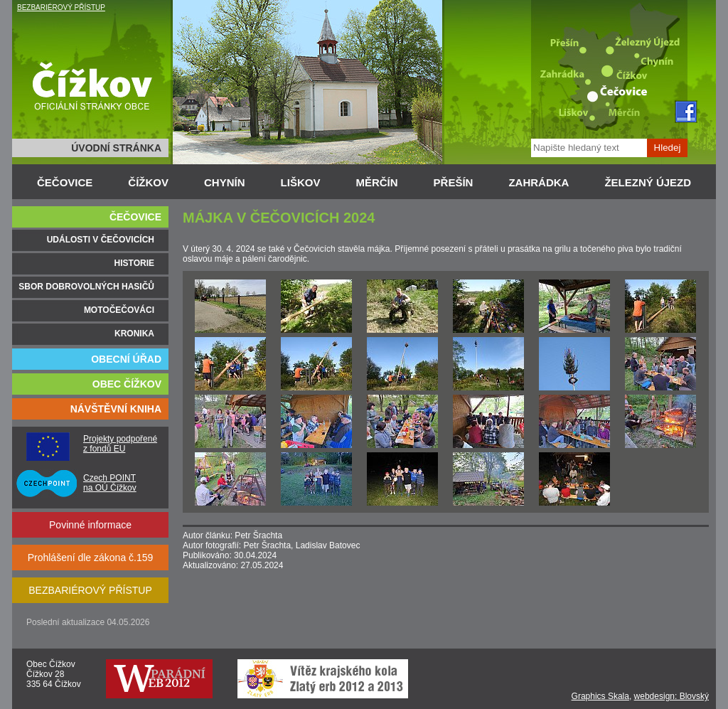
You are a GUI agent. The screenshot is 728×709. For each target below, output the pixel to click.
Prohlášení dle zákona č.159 (91, 558)
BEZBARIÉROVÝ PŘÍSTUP (61, 7)
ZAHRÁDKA (539, 182)
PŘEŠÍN (454, 182)
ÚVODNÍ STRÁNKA (116, 148)
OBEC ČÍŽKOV (127, 384)
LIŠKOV (301, 182)
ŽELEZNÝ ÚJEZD (648, 182)
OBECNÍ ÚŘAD (126, 359)
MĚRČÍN (376, 182)
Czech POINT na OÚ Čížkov (110, 483)
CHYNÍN (225, 182)
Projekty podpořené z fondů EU (120, 444)
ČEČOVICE (65, 182)
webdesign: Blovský (671, 696)
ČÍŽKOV (148, 182)
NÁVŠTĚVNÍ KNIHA (116, 409)
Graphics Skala (600, 696)
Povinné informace (90, 525)
